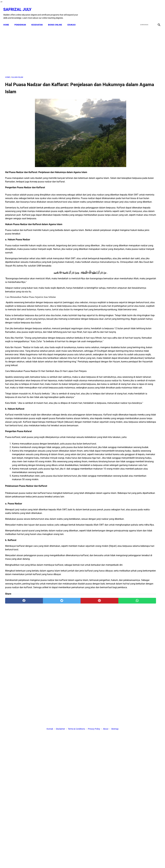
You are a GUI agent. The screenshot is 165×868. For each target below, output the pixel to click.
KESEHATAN (39, 20)
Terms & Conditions (76, 739)
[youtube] (150, 10)
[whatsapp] (96, 713)
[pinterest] (70, 713)
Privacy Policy (94, 739)
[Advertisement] (57, 48)
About (106, 739)
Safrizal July (19, 6)
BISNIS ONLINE (57, 20)
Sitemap (115, 739)
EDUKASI (73, 20)
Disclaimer (60, 739)
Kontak (50, 739)
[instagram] (157, 10)
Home (8, 20)
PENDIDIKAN (22, 20)
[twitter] (143, 10)
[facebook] (137, 10)
